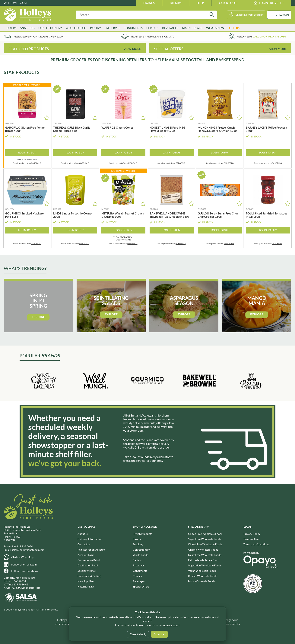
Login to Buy (27, 152)
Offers (234, 28)
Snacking (27, 28)
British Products (142, 534)
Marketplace (192, 28)
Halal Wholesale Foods (201, 581)
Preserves (112, 28)
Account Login (86, 555)
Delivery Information (90, 539)
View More (132, 49)
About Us (83, 534)
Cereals (152, 28)
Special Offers (141, 586)
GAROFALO (36, 163)
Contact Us (84, 544)
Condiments (133, 28)
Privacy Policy (252, 534)
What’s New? (216, 28)
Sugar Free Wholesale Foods (205, 539)
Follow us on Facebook (25, 571)
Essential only (138, 634)
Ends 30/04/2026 (123, 238)
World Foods (76, 28)
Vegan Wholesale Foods (202, 571)
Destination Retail (88, 565)
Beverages (170, 28)
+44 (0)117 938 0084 (21, 546)
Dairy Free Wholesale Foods (205, 555)
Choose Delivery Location (249, 15)
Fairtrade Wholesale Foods (204, 560)
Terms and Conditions (256, 544)
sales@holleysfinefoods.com (28, 550)
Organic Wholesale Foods (203, 550)
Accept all (159, 634)
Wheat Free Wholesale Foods (205, 544)
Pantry (95, 28)
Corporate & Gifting (89, 576)
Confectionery (50, 28)
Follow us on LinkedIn (24, 564)
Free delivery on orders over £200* (39, 36)
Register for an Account (91, 550)
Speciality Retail (87, 571)
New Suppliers (86, 581)
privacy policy (171, 625)
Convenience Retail (89, 560)
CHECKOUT (282, 15)
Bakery (11, 28)
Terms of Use (251, 539)
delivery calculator (158, 457)
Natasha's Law (86, 586)
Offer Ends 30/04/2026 (27, 159)
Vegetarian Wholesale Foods (205, 565)
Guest (23, 3)
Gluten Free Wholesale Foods (205, 534)
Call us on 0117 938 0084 (269, 36)
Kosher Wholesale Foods (203, 576)
